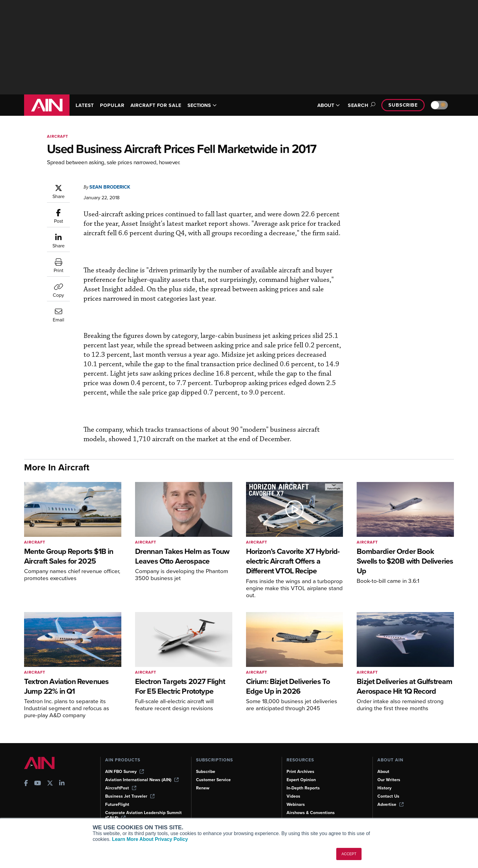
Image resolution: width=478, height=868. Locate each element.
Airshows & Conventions (312, 813)
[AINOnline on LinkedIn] (62, 783)
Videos (294, 796)
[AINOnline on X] (50, 783)
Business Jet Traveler (131, 796)
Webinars (296, 804)
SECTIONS (211, 105)
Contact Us (389, 796)
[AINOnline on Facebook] (26, 783)
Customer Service (214, 780)
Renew (203, 788)
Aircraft (58, 136)
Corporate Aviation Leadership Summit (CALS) (136, 815)
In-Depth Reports (304, 788)
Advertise (391, 804)
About (383, 771)
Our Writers (389, 780)
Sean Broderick (112, 187)
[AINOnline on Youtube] (38, 783)
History (385, 788)
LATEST (86, 105)
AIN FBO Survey (125, 771)
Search (358, 105)
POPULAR (115, 105)
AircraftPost (121, 788)
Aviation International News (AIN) (142, 780)
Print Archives (301, 771)
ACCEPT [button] (349, 854)
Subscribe (402, 105)
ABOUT (325, 105)
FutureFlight (118, 804)
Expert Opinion (302, 780)
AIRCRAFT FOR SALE (162, 105)
